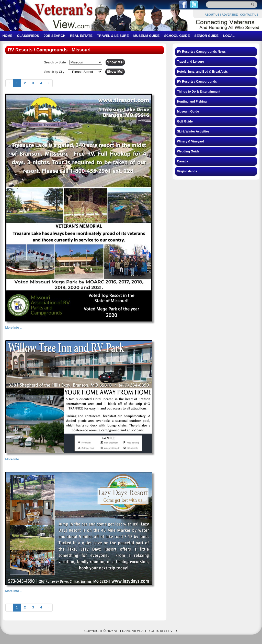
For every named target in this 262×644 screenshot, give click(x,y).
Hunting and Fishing (192, 102)
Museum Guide (188, 112)
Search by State (55, 62)
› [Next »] (49, 83)
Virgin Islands (187, 171)
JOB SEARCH (54, 36)
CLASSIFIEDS (28, 36)
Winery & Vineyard (191, 141)
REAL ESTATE (81, 36)
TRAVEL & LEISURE (113, 36)
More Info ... (14, 328)
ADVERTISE (230, 15)
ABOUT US (212, 15)
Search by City (54, 72)
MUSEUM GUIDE (147, 36)
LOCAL (229, 36)
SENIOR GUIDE (206, 36)
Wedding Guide (188, 151)
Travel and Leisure (191, 62)
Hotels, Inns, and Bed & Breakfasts (203, 72)
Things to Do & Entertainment (199, 92)
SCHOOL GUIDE (177, 36)
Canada (183, 161)
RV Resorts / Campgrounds (197, 82)
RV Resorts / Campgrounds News (202, 52)
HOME (8, 36)
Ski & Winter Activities (193, 131)
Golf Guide (185, 121)
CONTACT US (249, 15)
